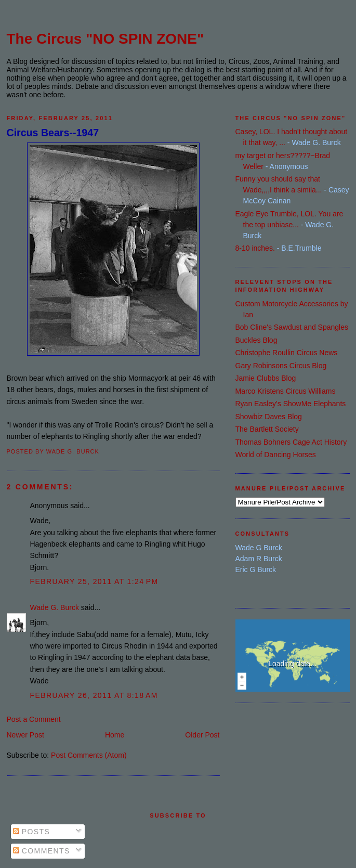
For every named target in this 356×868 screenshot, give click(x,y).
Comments (42, 851)
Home (115, 735)
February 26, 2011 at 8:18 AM (94, 695)
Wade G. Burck (55, 607)
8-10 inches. (255, 248)
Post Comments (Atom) (89, 755)
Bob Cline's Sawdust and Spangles (292, 327)
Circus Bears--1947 (53, 133)
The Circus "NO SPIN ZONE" (106, 39)
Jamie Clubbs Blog (266, 378)
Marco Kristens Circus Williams (286, 391)
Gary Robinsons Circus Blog (281, 366)
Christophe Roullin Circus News (287, 353)
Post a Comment (34, 719)
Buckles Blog (256, 340)
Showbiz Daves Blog (269, 417)
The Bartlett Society (267, 429)
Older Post (202, 735)
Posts (32, 832)
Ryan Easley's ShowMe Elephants (291, 404)
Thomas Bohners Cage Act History (291, 442)
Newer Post (25, 735)
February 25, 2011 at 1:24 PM (94, 581)
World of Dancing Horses (276, 455)
